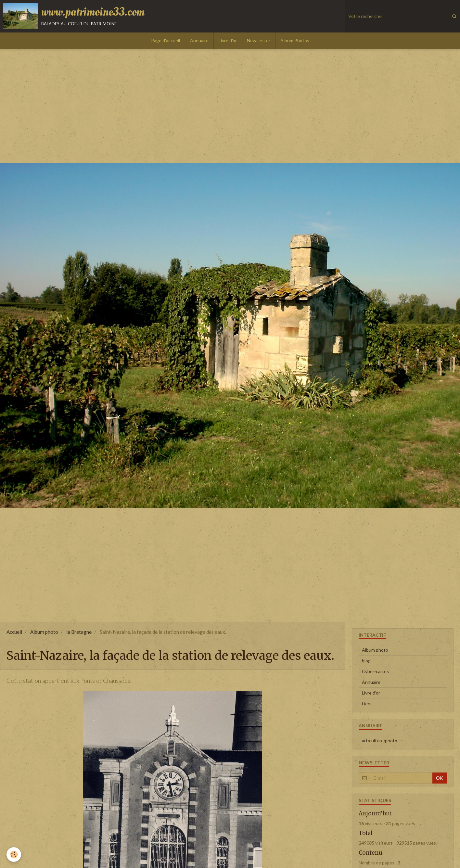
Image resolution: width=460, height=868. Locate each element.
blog (366, 661)
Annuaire (199, 40)
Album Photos (295, 40)
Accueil (14, 632)
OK (440, 778)
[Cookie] (14, 855)
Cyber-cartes (375, 671)
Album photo (44, 632)
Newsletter (259, 40)
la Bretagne (79, 632)
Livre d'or (228, 40)
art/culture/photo (380, 740)
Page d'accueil (166, 40)
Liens (367, 703)
